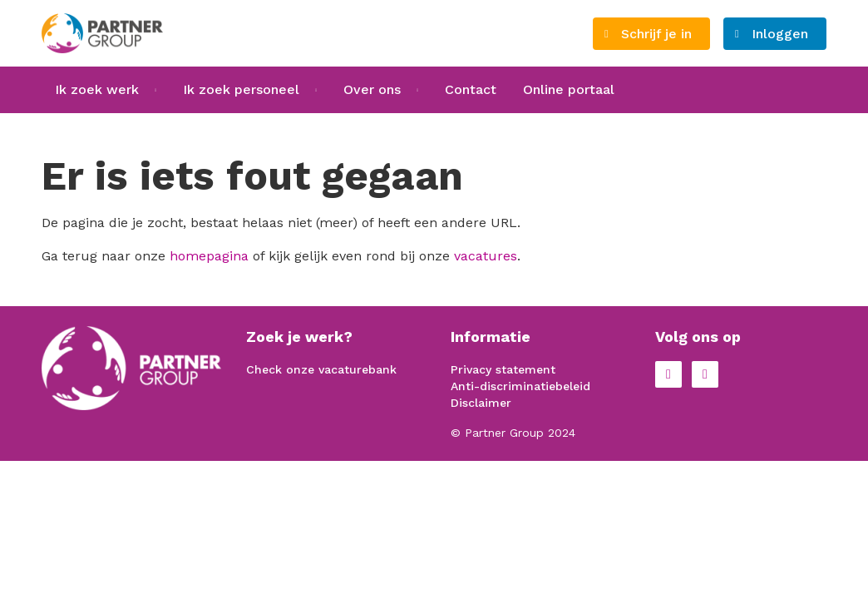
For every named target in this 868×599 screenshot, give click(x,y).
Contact (471, 89)
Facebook (668, 374)
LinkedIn (705, 374)
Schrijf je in (656, 34)
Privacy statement (503, 369)
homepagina (209, 256)
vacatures (486, 256)
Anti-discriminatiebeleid (520, 386)
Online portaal (569, 89)
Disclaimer (481, 403)
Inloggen (780, 34)
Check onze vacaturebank (321, 369)
